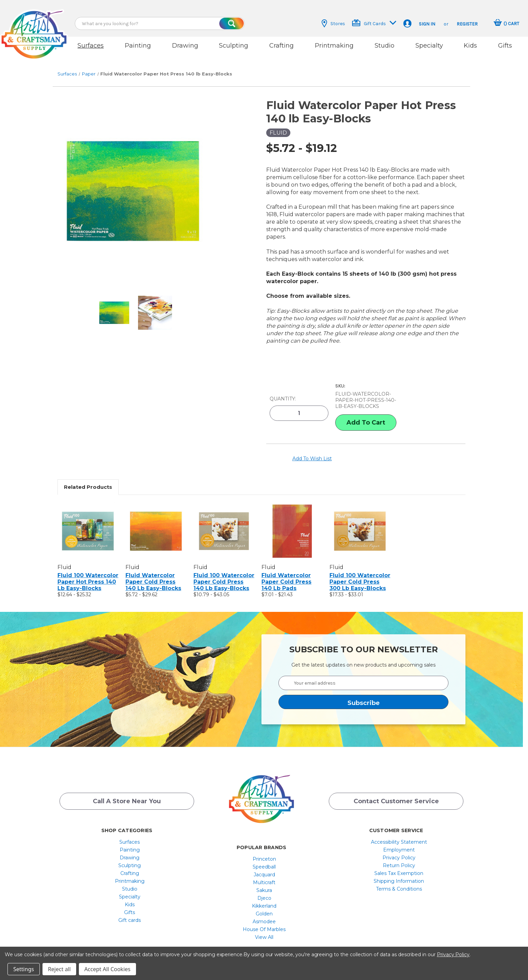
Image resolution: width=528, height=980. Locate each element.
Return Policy (399, 855)
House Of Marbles (264, 919)
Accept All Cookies (107, 969)
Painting (138, 46)
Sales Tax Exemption (399, 863)
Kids (470, 46)
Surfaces (91, 46)
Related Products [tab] (88, 477)
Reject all (59, 969)
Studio (385, 46)
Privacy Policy (399, 847)
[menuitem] (130, 832)
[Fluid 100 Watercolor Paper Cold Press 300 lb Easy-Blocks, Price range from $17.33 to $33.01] (360, 521)
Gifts (505, 46)
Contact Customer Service (396, 793)
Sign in (427, 24)
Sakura (264, 880)
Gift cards (130, 910)
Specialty (429, 46)
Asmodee (264, 911)
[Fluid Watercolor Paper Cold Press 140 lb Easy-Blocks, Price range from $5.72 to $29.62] (156, 521)
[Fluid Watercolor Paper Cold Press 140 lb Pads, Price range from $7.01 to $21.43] (292, 521)
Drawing (185, 46)
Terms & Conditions (399, 879)
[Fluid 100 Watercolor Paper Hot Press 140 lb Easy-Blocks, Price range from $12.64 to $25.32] (88, 521)
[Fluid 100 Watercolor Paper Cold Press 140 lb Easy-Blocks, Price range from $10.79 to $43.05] (224, 521)
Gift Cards (374, 23)
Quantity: (283, 390)
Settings (24, 969)
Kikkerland (264, 896)
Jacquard (264, 864)
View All (264, 927)
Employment (399, 840)
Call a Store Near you (127, 793)
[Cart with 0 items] (506, 23)
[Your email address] (363, 673)
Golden (264, 904)
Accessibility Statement (399, 832)
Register (467, 24)
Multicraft (264, 872)
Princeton (264, 849)
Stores (333, 23)
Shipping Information (399, 871)
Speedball (264, 857)
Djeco (264, 888)
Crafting (282, 46)
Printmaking (334, 46)
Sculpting (234, 46)
